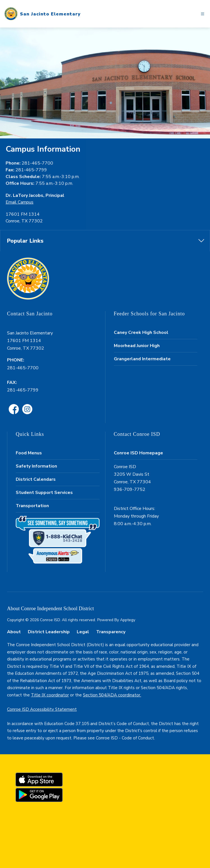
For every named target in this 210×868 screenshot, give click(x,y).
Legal (83, 632)
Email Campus (20, 202)
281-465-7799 (23, 390)
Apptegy (128, 620)
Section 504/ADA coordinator (112, 695)
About (14, 632)
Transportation (32, 506)
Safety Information (36, 466)
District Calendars (36, 479)
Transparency (111, 632)
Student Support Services (44, 493)
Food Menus (29, 453)
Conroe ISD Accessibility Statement (42, 709)
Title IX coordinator (50, 695)
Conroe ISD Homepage (138, 453)
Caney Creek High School (141, 332)
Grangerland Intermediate (142, 359)
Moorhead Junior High (137, 346)
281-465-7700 (23, 368)
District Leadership (49, 632)
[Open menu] (203, 14)
